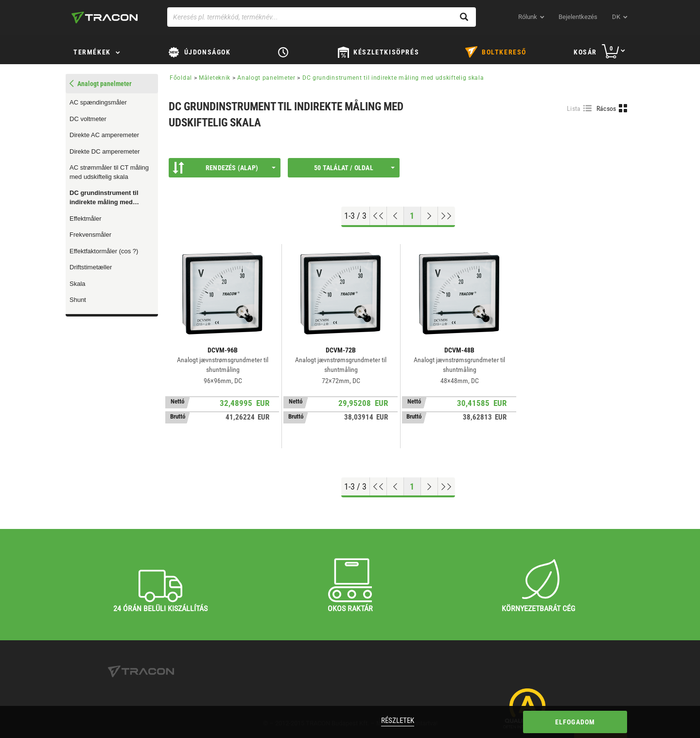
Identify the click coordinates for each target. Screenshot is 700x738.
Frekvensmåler (90, 235)
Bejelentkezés (578, 17)
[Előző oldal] (395, 216)
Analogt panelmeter (266, 78)
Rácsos (606, 108)
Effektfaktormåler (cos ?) (104, 251)
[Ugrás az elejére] (378, 216)
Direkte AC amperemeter (104, 135)
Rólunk (528, 17)
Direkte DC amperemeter (105, 151)
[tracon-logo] (105, 18)
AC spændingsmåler (98, 102)
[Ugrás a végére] (446, 216)
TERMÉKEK (92, 52)
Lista (574, 108)
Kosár (585, 52)
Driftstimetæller (91, 267)
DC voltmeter (88, 119)
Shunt (78, 300)
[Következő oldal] (429, 216)
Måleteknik (215, 78)
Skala (78, 284)
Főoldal (181, 78)
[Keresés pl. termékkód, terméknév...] (322, 17)
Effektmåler (86, 219)
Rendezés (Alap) (224, 168)
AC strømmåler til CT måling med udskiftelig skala (109, 172)
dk (616, 17)
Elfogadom (575, 722)
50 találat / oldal (354, 168)
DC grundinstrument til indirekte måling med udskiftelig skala (104, 198)
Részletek (398, 720)
